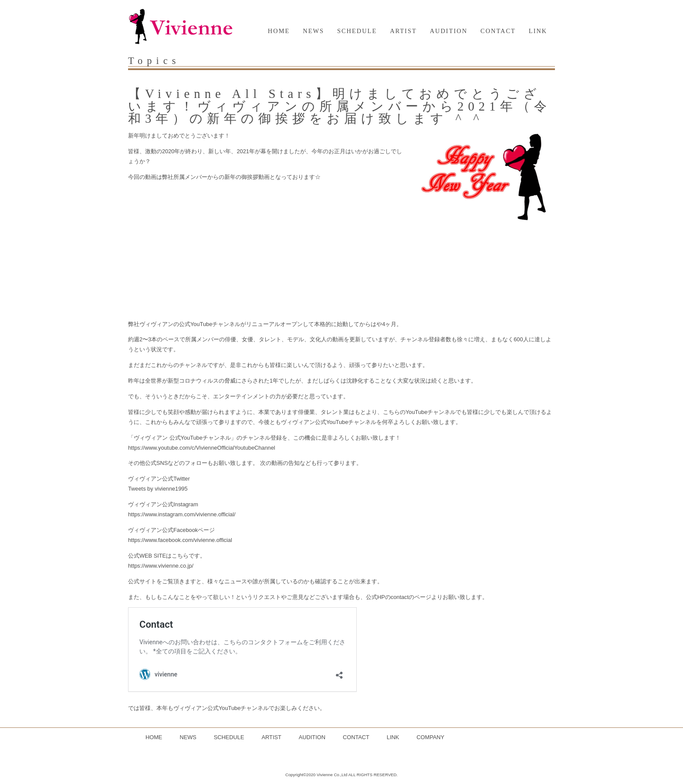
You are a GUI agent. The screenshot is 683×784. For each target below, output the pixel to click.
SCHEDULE (357, 31)
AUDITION (449, 31)
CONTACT (498, 31)
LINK (538, 31)
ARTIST (403, 31)
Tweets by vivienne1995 (158, 489)
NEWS (313, 31)
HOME (279, 31)
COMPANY (430, 737)
